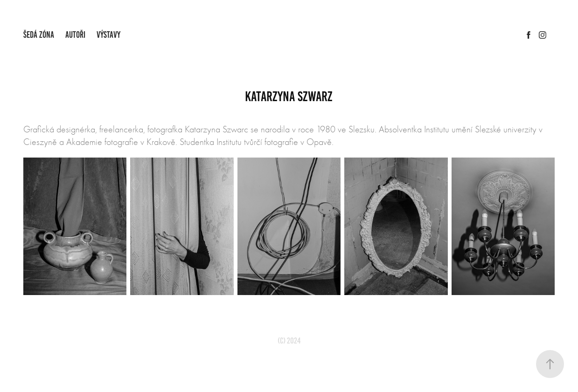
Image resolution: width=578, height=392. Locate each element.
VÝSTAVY (108, 35)
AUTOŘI (75, 35)
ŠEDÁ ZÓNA (39, 35)
